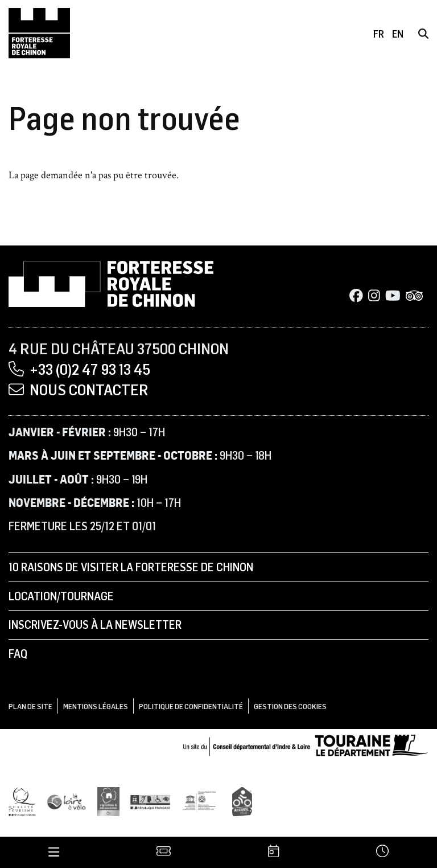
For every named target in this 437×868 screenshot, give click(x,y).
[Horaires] (382, 851)
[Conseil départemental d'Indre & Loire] (306, 743)
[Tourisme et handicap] (150, 800)
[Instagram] (374, 295)
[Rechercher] (423, 34)
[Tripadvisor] (414, 295)
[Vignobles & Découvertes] (108, 799)
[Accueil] (39, 33)
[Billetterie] (164, 851)
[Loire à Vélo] (67, 799)
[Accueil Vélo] (242, 799)
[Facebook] (356, 295)
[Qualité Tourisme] (22, 799)
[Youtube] (393, 295)
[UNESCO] (201, 799)
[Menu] (54, 851)
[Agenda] (273, 851)
